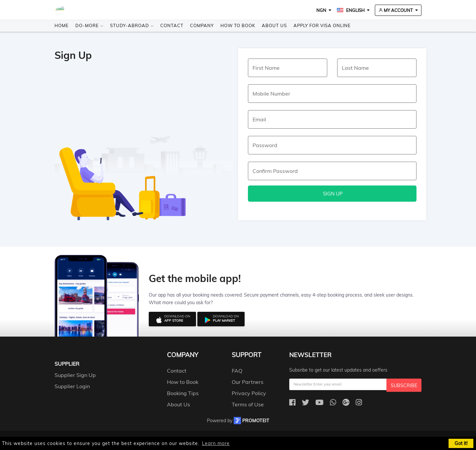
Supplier (67, 364)
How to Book (238, 25)
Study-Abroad (132, 25)
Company (202, 25)
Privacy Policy (249, 393)
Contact (172, 25)
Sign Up (332, 194)
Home (62, 25)
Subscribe (404, 386)
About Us (274, 25)
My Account (396, 10)
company (183, 355)
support (246, 355)
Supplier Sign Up (75, 375)
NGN (321, 10)
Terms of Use (248, 404)
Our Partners (248, 382)
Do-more (89, 25)
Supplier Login (72, 386)
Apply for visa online (322, 25)
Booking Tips (183, 393)
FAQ (237, 371)
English (351, 10)
